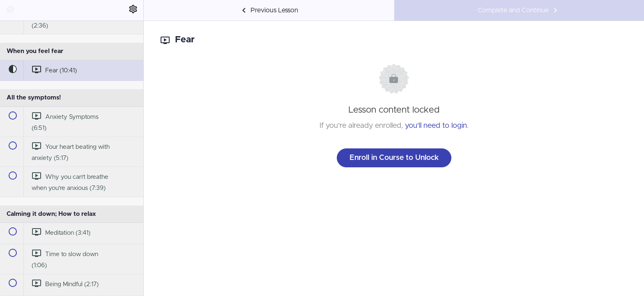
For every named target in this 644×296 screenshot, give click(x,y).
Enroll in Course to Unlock (394, 158)
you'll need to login (436, 126)
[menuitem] (133, 10)
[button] (10, 10)
